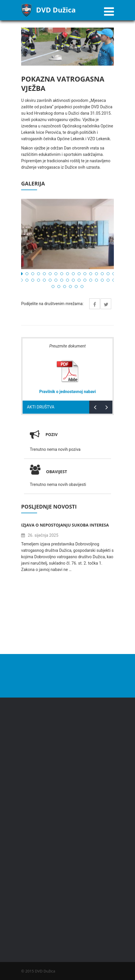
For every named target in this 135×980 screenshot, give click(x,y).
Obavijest (48, 472)
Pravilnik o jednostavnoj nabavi (67, 392)
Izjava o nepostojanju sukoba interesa (65, 525)
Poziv (52, 434)
